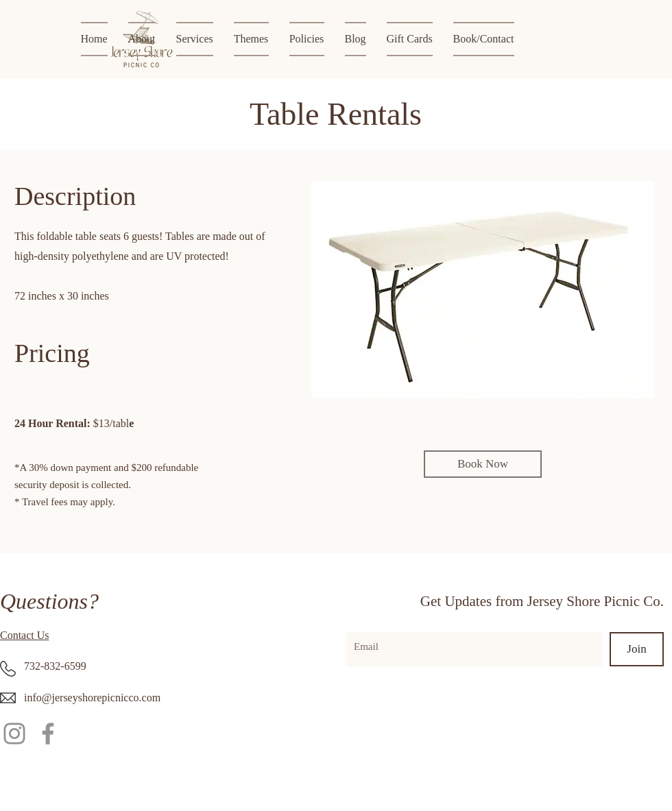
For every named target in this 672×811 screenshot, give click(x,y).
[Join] (637, 649)
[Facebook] (48, 734)
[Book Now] (483, 464)
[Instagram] (14, 734)
